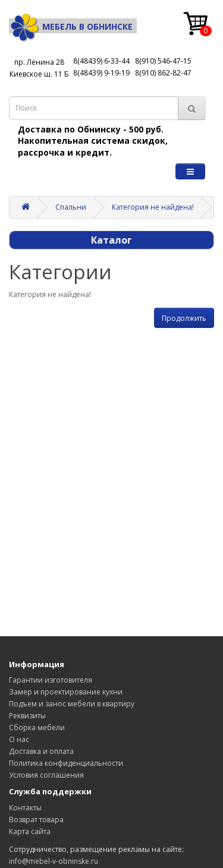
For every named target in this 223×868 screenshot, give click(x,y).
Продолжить (184, 318)
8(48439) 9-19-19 (101, 73)
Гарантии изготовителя (51, 680)
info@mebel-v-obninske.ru (54, 861)
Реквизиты (27, 716)
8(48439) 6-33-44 (101, 61)
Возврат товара (36, 820)
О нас (19, 739)
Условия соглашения (46, 775)
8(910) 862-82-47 (163, 73)
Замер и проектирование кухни (66, 692)
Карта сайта (30, 831)
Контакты (25, 808)
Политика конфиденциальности (66, 763)
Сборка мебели (37, 727)
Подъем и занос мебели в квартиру (72, 704)
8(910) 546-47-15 (163, 61)
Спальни (71, 207)
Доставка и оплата (41, 751)
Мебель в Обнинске (71, 26)
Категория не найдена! (153, 207)
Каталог (111, 240)
